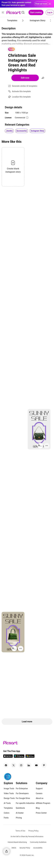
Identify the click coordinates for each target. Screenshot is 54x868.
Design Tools (9, 798)
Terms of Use (20, 831)
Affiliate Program (43, 803)
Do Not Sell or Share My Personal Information (27, 837)
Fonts (6, 818)
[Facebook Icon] (6, 765)
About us (40, 798)
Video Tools (9, 793)
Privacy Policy (34, 831)
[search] (23, 12)
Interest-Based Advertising (17, 842)
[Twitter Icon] (14, 765)
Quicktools (20, 808)
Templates (8, 808)
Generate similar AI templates (25, 86)
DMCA (14, 848)
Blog (38, 808)
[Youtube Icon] (36, 765)
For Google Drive (23, 798)
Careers (39, 793)
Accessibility (38, 848)
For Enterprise (22, 789)
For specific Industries (25, 803)
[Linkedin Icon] (29, 765)
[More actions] (47, 446)
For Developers (22, 793)
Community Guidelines (38, 842)
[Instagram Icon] (21, 765)
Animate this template (21, 91)
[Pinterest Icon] (44, 765)
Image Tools (9, 789)
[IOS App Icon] (8, 757)
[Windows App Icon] (30, 757)
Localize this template (21, 97)
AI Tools (7, 803)
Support (39, 789)
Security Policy (25, 848)
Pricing (19, 818)
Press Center (41, 813)
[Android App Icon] (19, 757)
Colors (7, 813)
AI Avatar (20, 813)
